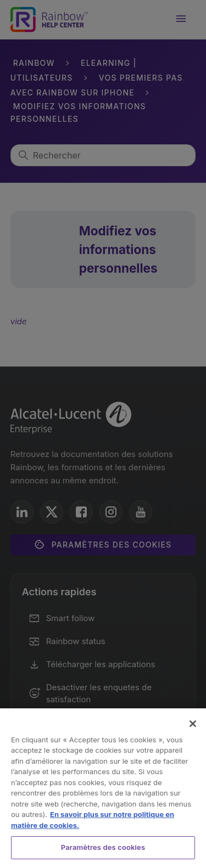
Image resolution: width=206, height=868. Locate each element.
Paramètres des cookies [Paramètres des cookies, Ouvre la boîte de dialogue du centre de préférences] (103, 847)
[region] (103, 788)
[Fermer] (193, 724)
